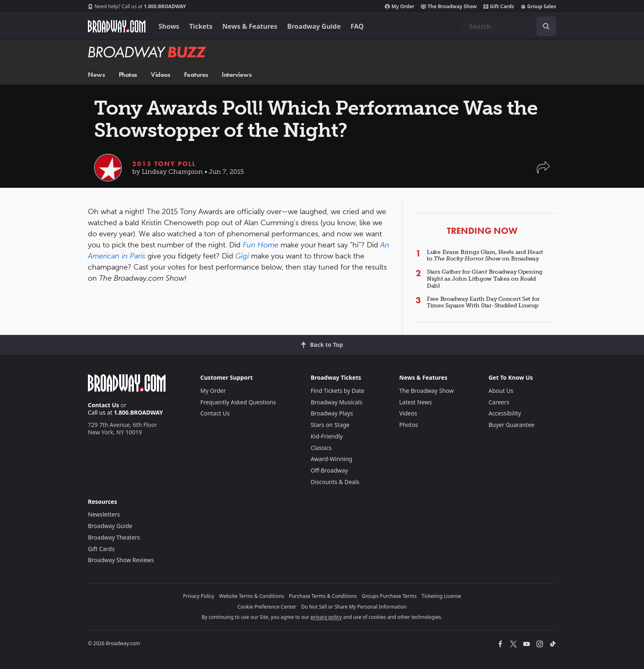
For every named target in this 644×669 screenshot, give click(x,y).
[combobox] (509, 26)
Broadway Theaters (114, 537)
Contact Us (103, 405)
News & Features (250, 26)
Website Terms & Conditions (251, 596)
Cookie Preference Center (267, 607)
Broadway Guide (314, 26)
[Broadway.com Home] (117, 26)
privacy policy (326, 617)
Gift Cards (499, 7)
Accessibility (505, 413)
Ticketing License (442, 596)
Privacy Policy (199, 596)
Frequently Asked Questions (238, 402)
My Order (400, 7)
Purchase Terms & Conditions (323, 596)
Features (196, 75)
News (96, 75)
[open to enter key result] (546, 26)
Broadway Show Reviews (121, 560)
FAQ (357, 26)
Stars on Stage (330, 425)
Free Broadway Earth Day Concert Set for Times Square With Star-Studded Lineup (483, 302)
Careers (499, 402)
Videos (160, 75)
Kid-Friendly (327, 436)
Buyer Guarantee (511, 425)
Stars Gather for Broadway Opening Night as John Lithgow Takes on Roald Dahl (485, 279)
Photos (128, 75)
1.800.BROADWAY (137, 7)
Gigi (242, 256)
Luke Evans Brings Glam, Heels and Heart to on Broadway (485, 256)
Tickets (201, 26)
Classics (321, 448)
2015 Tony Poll (164, 164)
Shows (169, 26)
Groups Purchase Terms (389, 596)
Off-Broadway (329, 470)
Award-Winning (331, 459)
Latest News (416, 402)
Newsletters (104, 514)
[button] (543, 172)
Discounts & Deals (335, 482)
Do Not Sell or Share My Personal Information (354, 607)
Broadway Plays (332, 413)
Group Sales (538, 7)
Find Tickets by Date (337, 391)
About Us (501, 391)
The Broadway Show (449, 7)
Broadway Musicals (336, 402)
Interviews (237, 75)
